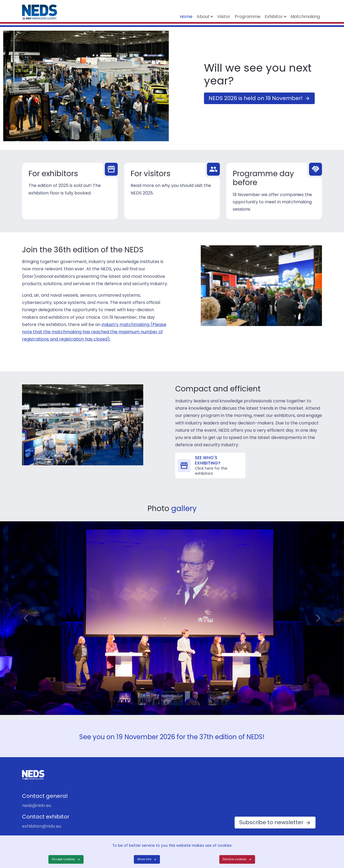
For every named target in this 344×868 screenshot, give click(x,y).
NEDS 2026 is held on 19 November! (256, 98)
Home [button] (186, 17)
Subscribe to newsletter (271, 822)
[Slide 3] (172, 691)
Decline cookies (235, 859)
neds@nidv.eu (37, 805)
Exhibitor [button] (274, 17)
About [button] (203, 17)
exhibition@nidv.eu (42, 826)
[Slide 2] (148, 691)
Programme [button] (248, 17)
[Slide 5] (219, 691)
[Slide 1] (125, 691)
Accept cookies (63, 859)
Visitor (224, 17)
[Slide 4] (196, 691)
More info (144, 859)
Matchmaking (305, 17)
